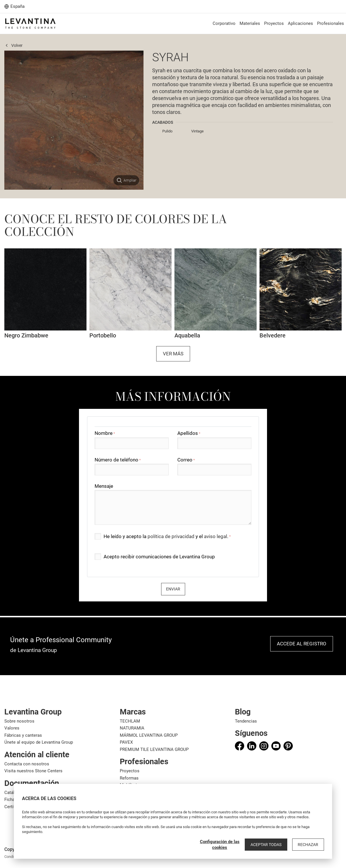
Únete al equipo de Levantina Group (39, 742)
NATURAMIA (132, 728)
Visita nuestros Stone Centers (33, 771)
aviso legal (216, 536)
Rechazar (309, 845)
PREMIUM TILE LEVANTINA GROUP (154, 749)
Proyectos (130, 771)
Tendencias (246, 721)
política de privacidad (171, 536)
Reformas (129, 778)
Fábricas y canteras (23, 735)
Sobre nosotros (19, 721)
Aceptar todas (268, 845)
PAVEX (126, 742)
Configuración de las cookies (223, 845)
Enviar (173, 589)
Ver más (173, 354)
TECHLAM (130, 721)
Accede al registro (302, 644)
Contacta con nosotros (27, 764)
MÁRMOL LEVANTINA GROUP (149, 735)
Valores (12, 728)
